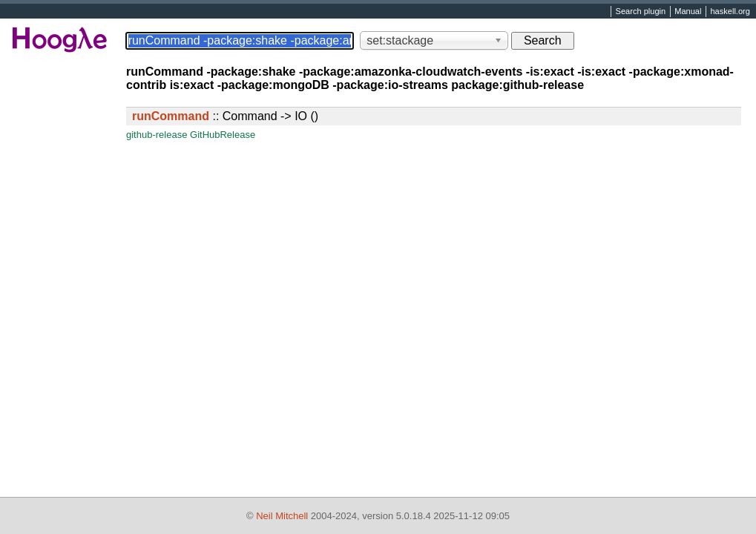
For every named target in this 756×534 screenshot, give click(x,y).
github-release (157, 135)
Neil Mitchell (282, 516)
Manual (688, 12)
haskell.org (730, 12)
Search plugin (641, 12)
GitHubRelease (223, 135)
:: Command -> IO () (225, 116)
